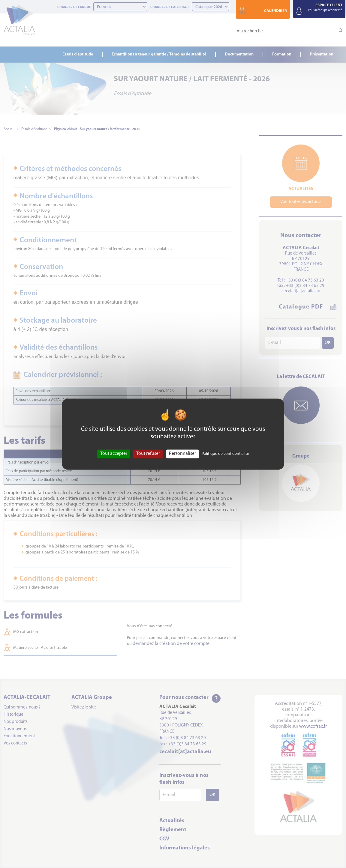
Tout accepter (114, 454)
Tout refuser (148, 454)
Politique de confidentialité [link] (225, 454)
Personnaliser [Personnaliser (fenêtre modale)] (182, 454)
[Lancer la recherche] (338, 30)
